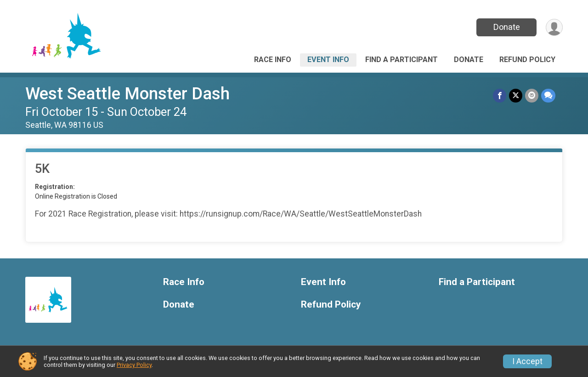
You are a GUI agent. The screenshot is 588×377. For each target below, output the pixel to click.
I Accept (527, 361)
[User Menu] (554, 27)
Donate (507, 27)
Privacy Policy (134, 365)
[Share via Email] (532, 95)
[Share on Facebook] (500, 95)
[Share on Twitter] (516, 95)
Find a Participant (401, 60)
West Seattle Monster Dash (127, 94)
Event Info (328, 60)
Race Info (273, 60)
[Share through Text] (548, 95)
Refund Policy (527, 60)
